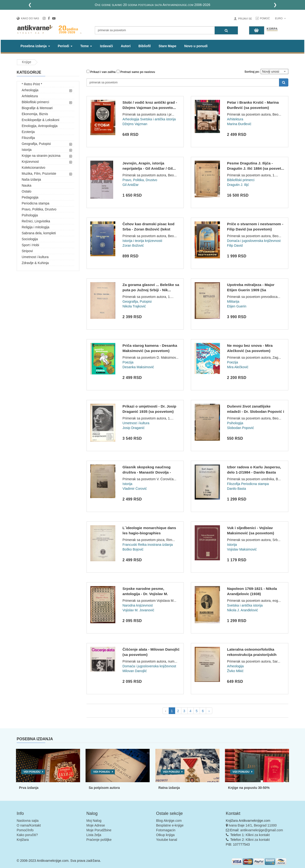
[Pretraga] (226, 30)
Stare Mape (167, 46)
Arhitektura (30, 96)
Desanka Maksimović (138, 367)
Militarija (233, 301)
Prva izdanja (29, 788)
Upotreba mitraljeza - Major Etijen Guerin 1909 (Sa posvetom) (251, 290)
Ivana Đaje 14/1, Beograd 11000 (253, 825)
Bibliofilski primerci (35, 102)
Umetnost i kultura (35, 257)
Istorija (27, 150)
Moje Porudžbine (99, 830)
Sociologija (30, 239)
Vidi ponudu (32, 772)
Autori (126, 46)
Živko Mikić (235, 671)
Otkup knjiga (165, 835)
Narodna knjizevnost (138, 605)
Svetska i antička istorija (158, 119)
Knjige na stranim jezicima (41, 156)
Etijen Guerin (237, 306)
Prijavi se (245, 19)
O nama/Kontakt (29, 825)
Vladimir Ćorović (135, 489)
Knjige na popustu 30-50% (249, 788)
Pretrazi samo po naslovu (136, 72)
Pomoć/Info (25, 830)
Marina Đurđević (239, 124)
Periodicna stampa (36, 203)
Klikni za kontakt (258, 835)
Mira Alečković (238, 367)
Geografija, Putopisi (36, 144)
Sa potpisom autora (104, 788)
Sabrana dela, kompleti (39, 233)
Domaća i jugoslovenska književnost (254, 241)
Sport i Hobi (30, 245)
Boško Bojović (133, 549)
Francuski (130, 545)
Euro (280, 18)
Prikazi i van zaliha (101, 72)
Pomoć (265, 18)
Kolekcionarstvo (33, 168)
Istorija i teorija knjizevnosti (142, 241)
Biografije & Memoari (37, 108)
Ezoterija (28, 132)
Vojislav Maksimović (242, 549)
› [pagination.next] (209, 711)
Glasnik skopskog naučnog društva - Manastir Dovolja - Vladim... (147, 472)
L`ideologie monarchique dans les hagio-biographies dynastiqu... (149, 533)
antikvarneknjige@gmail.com (262, 830)
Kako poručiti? (27, 835)
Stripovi (27, 251)
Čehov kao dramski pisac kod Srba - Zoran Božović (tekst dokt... (148, 229)
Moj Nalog (94, 821)
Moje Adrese (96, 825)
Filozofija (28, 138)
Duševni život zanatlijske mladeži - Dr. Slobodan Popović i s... (256, 411)
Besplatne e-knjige (170, 825)
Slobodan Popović (241, 428)
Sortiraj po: (252, 72)
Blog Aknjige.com (169, 821)
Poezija (128, 362)
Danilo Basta (236, 489)
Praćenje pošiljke (99, 840)
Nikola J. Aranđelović (243, 610)
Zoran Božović (133, 245)
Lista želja (94, 835)
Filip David (235, 245)
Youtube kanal (167, 840)
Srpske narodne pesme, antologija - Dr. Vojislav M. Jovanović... (145, 594)
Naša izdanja (31, 179)
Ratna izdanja (169, 788)
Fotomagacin (166, 830)
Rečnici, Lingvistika (36, 221)
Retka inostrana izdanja (155, 545)
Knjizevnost (30, 162)
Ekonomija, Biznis (35, 114)
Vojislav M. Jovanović (138, 610)
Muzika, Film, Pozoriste (39, 174)
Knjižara (23, 840)
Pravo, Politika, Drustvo (39, 209)
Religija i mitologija (36, 227)
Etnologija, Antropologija (40, 126)
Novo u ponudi (196, 46)
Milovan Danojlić (135, 671)
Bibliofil (145, 46)
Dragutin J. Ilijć (238, 185)
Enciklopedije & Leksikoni (41, 120)
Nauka (26, 185)
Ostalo (26, 191)
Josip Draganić (134, 428)
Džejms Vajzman (135, 124)
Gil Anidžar (131, 185)
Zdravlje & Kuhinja (35, 263)
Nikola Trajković (134, 306)
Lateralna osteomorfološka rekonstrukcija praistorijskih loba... (252, 654)
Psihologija (30, 215)
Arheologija (30, 90)
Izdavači (106, 46)
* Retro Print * (32, 84)
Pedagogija (30, 197)
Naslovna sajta (28, 821)
